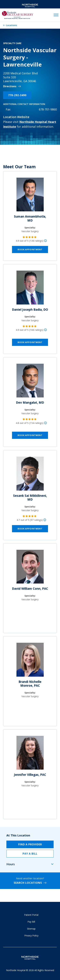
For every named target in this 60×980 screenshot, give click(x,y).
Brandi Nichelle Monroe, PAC (30, 684)
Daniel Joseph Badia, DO (30, 310)
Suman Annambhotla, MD (30, 218)
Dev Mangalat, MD (30, 403)
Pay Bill (31, 922)
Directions (10, 86)
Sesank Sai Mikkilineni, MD (30, 498)
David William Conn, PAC (30, 589)
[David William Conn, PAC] (30, 568)
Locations (12, 25)
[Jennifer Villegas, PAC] (30, 754)
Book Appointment (30, 249)
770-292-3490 (17, 95)
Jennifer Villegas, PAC (30, 775)
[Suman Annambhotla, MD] (30, 196)
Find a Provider (30, 844)
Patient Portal (31, 915)
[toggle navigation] (56, 15)
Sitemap (31, 929)
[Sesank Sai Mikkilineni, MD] (30, 475)
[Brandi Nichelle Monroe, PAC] (30, 661)
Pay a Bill (30, 854)
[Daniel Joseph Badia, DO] (30, 289)
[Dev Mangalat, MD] (30, 382)
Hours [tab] (11, 864)
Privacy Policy (31, 936)
